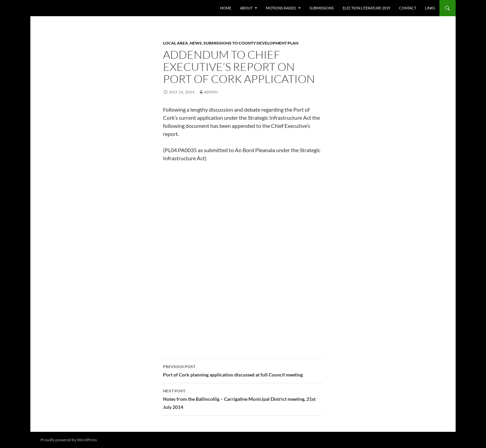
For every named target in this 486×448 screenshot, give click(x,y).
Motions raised (281, 8)
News (196, 43)
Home (226, 8)
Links (430, 8)
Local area (175, 43)
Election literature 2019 (366, 8)
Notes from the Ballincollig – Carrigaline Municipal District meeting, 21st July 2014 (243, 398)
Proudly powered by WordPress (69, 440)
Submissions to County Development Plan (251, 43)
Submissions (322, 8)
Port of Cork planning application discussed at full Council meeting (243, 370)
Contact (408, 8)
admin (211, 92)
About (246, 8)
